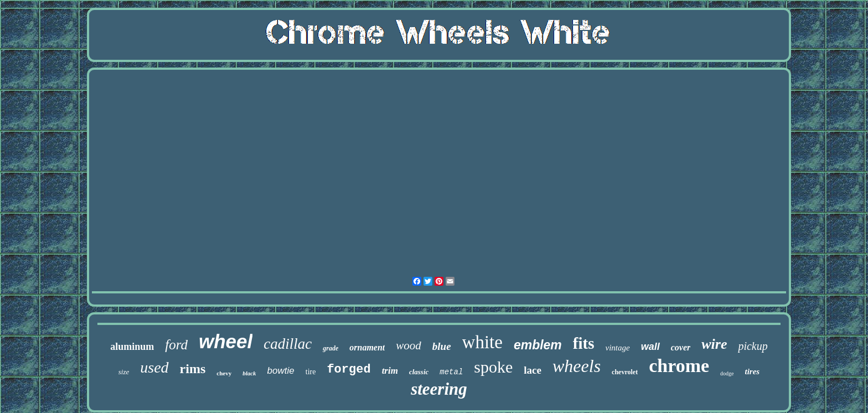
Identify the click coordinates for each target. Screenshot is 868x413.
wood (409, 345)
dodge (727, 373)
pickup (753, 346)
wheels (577, 366)
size (124, 372)
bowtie (281, 371)
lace (533, 370)
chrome (679, 366)
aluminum (132, 347)
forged (348, 370)
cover (681, 347)
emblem (538, 345)
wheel (226, 341)
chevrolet (625, 372)
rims (193, 369)
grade (330, 348)
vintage (618, 348)
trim (390, 371)
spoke (493, 367)
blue (442, 346)
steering (439, 389)
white (482, 342)
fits (584, 343)
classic (419, 372)
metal (451, 372)
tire (311, 372)
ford (176, 345)
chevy (224, 373)
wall (650, 347)
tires (753, 371)
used (154, 367)
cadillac (288, 344)
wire (714, 344)
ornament (367, 347)
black (249, 373)
